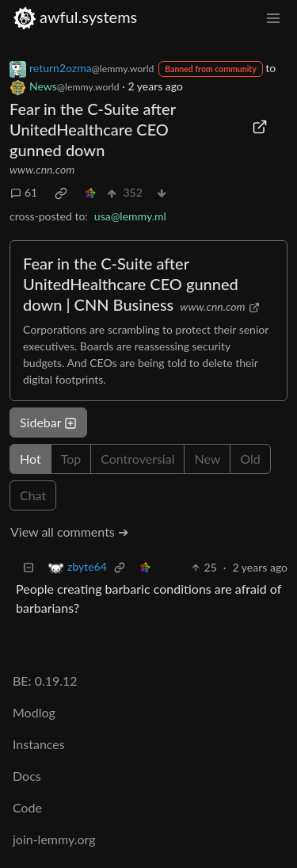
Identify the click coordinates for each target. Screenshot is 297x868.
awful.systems (75, 17)
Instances (39, 744)
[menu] (273, 17)
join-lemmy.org (54, 839)
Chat (33, 495)
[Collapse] (29, 567)
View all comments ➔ (69, 532)
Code (27, 807)
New (207, 459)
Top (71, 459)
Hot (30, 459)
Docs (27, 776)
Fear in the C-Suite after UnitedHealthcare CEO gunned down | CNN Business (131, 284)
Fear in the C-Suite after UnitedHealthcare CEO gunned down (93, 129)
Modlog (34, 712)
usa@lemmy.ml (130, 216)
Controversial (137, 459)
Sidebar (48, 422)
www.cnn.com (42, 169)
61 (24, 192)
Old (250, 459)
